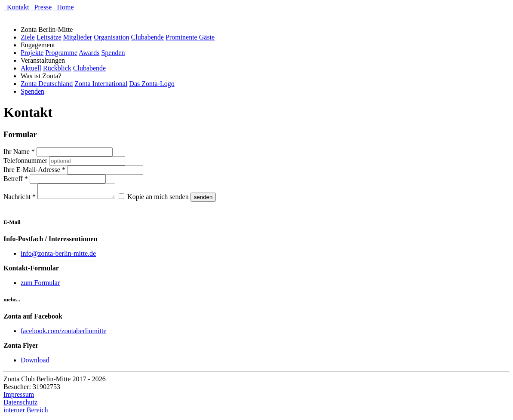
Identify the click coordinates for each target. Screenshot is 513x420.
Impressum (19, 397)
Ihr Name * (19, 152)
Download (35, 363)
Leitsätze (49, 37)
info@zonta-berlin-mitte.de (58, 256)
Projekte (32, 53)
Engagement (40, 45)
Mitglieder (78, 37)
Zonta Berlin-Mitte (48, 29)
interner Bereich (26, 412)
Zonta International (101, 84)
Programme (61, 53)
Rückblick (57, 68)
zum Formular (40, 285)
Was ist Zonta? (43, 76)
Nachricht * (20, 199)
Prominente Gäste (190, 37)
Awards (89, 53)
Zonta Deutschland (47, 84)
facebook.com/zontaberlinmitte (63, 333)
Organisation (111, 37)
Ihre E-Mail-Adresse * (34, 170)
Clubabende (147, 37)
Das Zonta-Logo (152, 84)
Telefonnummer (25, 161)
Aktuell (31, 68)
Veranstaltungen (45, 60)
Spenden (113, 53)
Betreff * (16, 179)
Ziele (28, 37)
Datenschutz (20, 405)
